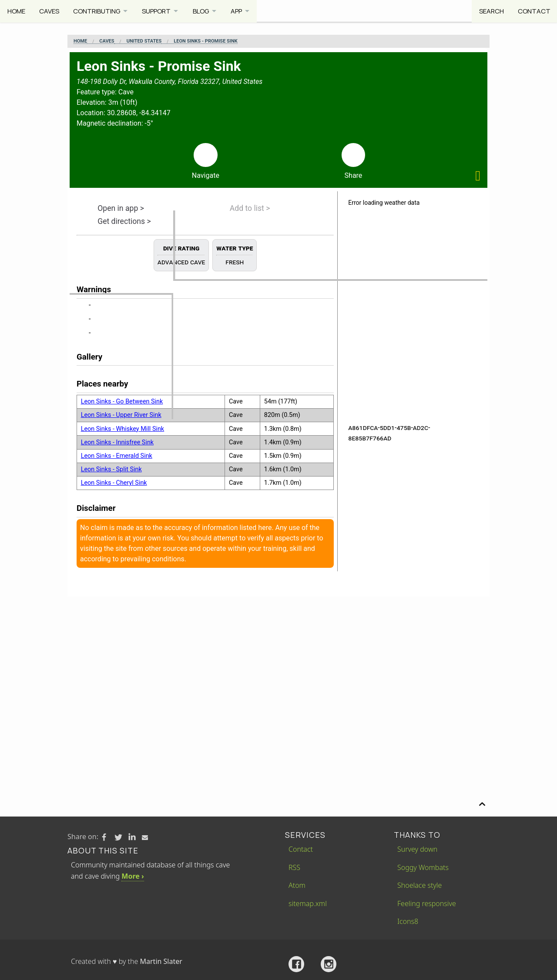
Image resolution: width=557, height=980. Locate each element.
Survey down (417, 849)
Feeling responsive (427, 903)
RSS (294, 867)
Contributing (97, 11)
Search (490, 11)
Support (159, 11)
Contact (533, 11)
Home (16, 11)
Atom (297, 885)
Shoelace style (419, 885)
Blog (204, 11)
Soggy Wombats (423, 867)
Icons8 (408, 921)
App (241, 11)
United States (144, 41)
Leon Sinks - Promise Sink (206, 41)
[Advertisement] (278, 662)
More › (133, 876)
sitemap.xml (308, 903)
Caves (50, 11)
